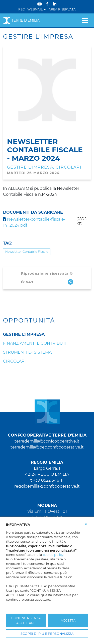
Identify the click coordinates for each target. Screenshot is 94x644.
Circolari (69, 167)
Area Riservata (62, 9)
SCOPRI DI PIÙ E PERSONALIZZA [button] (47, 634)
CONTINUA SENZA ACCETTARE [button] (26, 620)
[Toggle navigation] (85, 20)
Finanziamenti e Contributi (35, 343)
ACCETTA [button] (68, 620)
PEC (22, 9)
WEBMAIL (37, 9)
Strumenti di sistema (27, 352)
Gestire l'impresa (30, 167)
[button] (86, 524)
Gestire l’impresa (24, 334)
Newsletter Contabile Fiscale (27, 252)
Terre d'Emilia (21, 20)
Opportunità (29, 321)
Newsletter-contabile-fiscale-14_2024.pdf (34, 222)
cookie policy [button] (53, 555)
